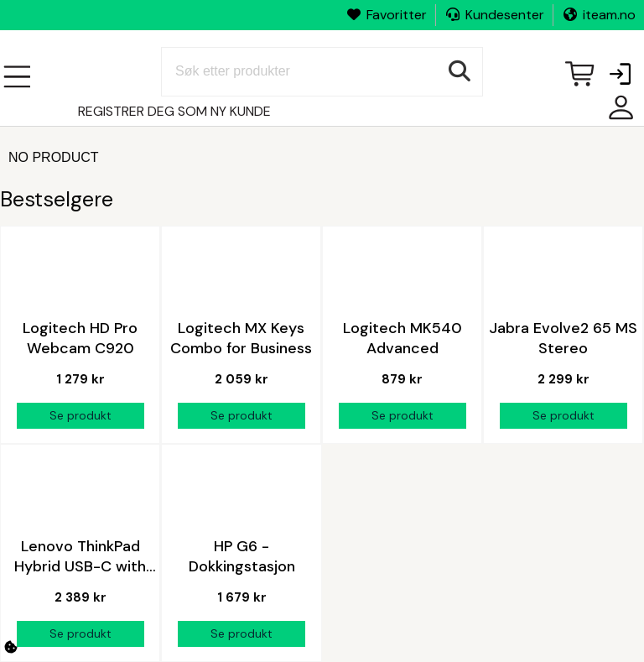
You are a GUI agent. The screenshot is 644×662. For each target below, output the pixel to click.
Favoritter (386, 15)
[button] (620, 76)
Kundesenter (494, 15)
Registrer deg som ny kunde (174, 111)
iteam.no (599, 15)
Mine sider (617, 114)
